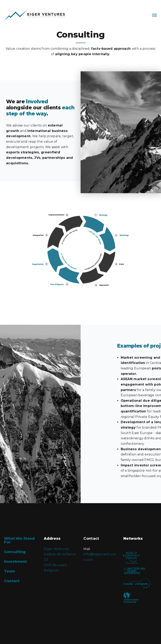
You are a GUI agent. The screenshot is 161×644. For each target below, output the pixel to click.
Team (10, 571)
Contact (12, 581)
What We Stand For (19, 540)
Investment (15, 562)
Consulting (15, 552)
